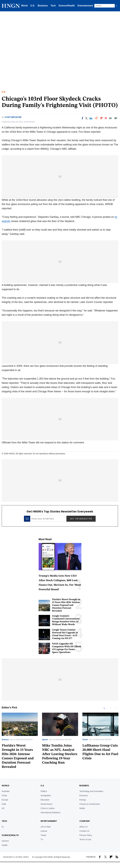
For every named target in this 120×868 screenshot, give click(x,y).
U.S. (33, 6)
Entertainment (85, 6)
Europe (5, 800)
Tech (53, 6)
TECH (4, 821)
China (4, 796)
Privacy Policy (86, 835)
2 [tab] (106, 708)
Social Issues (46, 804)
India (4, 804)
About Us (84, 827)
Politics (44, 791)
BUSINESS (84, 786)
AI (3, 827)
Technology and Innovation (91, 791)
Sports (45, 740)
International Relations (51, 813)
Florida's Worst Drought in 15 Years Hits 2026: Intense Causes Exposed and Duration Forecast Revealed (66, 605)
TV (42, 839)
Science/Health (67, 6)
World (24, 6)
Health (5, 845)
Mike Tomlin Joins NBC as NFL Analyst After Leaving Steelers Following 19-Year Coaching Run (60, 754)
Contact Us (84, 831)
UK (3, 808)
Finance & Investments (90, 804)
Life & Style (46, 827)
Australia (6, 791)
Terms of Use (85, 839)
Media (82, 808)
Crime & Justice (48, 808)
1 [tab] (104, 708)
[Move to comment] (116, 118)
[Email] (110, 118)
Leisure (44, 831)
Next (116, 708)
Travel (85, 740)
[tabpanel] (60, 739)
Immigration (46, 796)
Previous (110, 708)
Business (43, 6)
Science (5, 740)
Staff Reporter (13, 117)
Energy (83, 800)
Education (45, 800)
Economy (84, 796)
